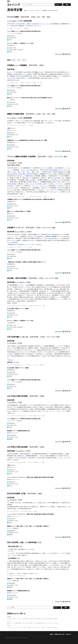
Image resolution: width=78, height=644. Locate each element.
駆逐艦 (28, 174)
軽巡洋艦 (20, 174)
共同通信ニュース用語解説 (17, 65)
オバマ (59, 192)
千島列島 (50, 170)
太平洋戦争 (28, 26)
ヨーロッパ (62, 458)
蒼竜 (28, 172)
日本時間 (18, 24)
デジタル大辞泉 (13, 17)
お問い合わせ (68, 634)
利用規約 (51, 634)
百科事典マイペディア (15, 228)
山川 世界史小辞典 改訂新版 (17, 447)
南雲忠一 (55, 182)
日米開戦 (15, 74)
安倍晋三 (36, 192)
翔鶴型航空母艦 (46, 172)
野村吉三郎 (42, 184)
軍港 (62, 168)
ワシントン (32, 184)
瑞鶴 (38, 172)
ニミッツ (27, 244)
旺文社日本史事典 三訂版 (16, 494)
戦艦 (67, 76)
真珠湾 (37, 24)
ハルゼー (33, 244)
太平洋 (60, 24)
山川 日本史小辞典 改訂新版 (17, 396)
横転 (52, 178)
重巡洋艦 (12, 174)
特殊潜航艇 (29, 182)
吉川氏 (40, 76)
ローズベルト (13, 241)
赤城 (14, 172)
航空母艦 (58, 172)
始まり (24, 60)
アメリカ (21, 121)
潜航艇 (56, 235)
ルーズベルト (45, 186)
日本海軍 (12, 26)
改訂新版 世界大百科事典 (17, 278)
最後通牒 (13, 184)
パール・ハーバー (13, 237)
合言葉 (14, 60)
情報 (25, 28)
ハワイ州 (54, 168)
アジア (19, 60)
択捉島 (22, 76)
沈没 (14, 78)
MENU (8, 1)
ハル (64, 184)
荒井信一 (11, 360)
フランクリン (36, 186)
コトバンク (14, 5)
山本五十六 (39, 244)
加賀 (19, 172)
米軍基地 (28, 72)
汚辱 (59, 186)
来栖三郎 (36, 237)
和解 (8, 192)
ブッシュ (56, 190)
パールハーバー (44, 24)
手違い (36, 411)
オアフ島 (32, 24)
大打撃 (48, 123)
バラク (55, 192)
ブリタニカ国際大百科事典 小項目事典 (21, 157)
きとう (22, 285)
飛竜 (24, 172)
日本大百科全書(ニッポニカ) (18, 337)
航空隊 (49, 235)
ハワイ (10, 72)
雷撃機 (31, 176)
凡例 (27, 28)
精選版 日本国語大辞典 (16, 114)
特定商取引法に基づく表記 (59, 634)
